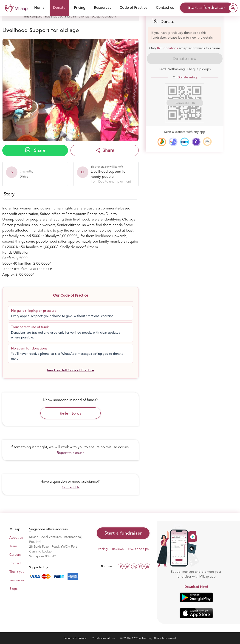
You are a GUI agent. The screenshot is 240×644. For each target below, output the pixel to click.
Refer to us (71, 413)
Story (9, 194)
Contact (15, 563)
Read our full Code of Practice (71, 370)
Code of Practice (134, 8)
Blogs (13, 589)
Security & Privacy (76, 638)
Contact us (165, 8)
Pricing (80, 8)
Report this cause (71, 453)
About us (16, 538)
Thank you (17, 572)
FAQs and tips (138, 549)
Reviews (118, 549)
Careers (15, 555)
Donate (59, 8)
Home (39, 8)
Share (35, 150)
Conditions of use (104, 638)
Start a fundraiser (123, 533)
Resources (103, 8)
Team (13, 546)
